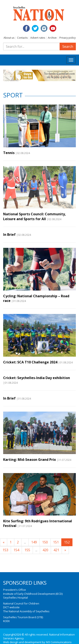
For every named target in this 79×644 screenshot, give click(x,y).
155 (27, 550)
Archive (52, 38)
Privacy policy (68, 38)
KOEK (6, 621)
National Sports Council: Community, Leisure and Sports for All (35, 216)
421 (56, 550)
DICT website (11, 607)
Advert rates (38, 38)
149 (34, 542)
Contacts (22, 38)
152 (67, 542)
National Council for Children (21, 603)
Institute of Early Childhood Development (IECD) (33, 594)
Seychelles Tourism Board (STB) (23, 617)
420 (45, 550)
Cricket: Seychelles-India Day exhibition (37, 378)
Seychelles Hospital (15, 598)
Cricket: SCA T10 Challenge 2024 (30, 362)
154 (16, 550)
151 (56, 542)
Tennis (9, 153)
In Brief (9, 235)
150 (45, 542)
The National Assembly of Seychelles (26, 611)
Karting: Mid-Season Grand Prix (29, 460)
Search (68, 46)
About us (9, 38)
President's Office (15, 590)
